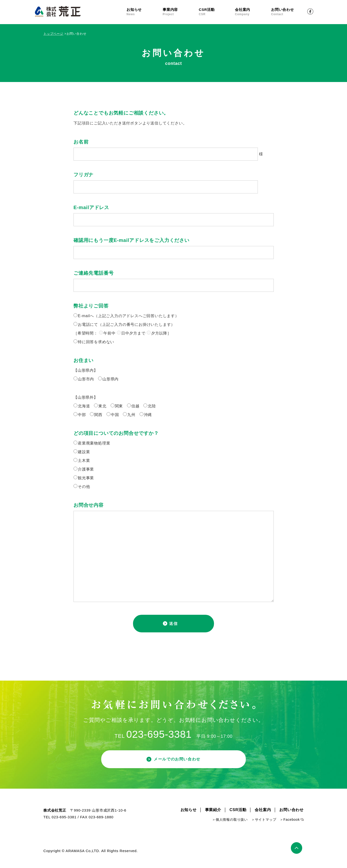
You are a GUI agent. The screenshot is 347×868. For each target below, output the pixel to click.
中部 (82, 415)
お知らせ (145, 12)
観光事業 (86, 478)
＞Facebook (290, 824)
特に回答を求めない (96, 342)
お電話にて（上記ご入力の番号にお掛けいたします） (126, 325)
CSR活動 (217, 12)
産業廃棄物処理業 (94, 443)
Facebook (310, 11)
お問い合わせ (289, 12)
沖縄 (148, 415)
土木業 (84, 461)
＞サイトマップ (264, 824)
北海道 (84, 406)
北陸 (152, 406)
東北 (102, 406)
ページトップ (297, 852)
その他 (84, 487)
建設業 (84, 452)
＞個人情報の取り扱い (230, 824)
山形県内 (110, 379)
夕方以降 (159, 333)
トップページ (53, 34)
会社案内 (253, 12)
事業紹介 (213, 814)
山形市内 (86, 379)
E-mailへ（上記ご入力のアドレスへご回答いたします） (128, 316)
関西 (98, 415)
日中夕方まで (133, 333)
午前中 (109, 333)
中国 (115, 415)
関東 (119, 406)
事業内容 (181, 12)
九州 (131, 415)
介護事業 (86, 469)
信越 (135, 406)
